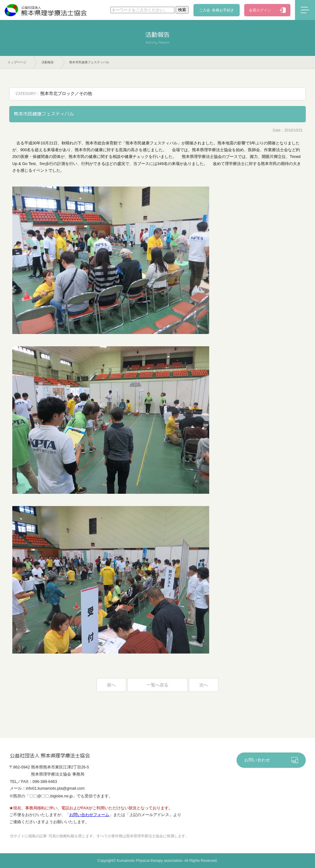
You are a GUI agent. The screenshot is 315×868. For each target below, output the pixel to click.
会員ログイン (260, 10)
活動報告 (48, 62)
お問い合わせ (257, 760)
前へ (111, 685)
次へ (204, 685)
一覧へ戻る (157, 685)
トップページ (17, 62)
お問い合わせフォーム (89, 815)
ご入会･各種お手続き (217, 10)
